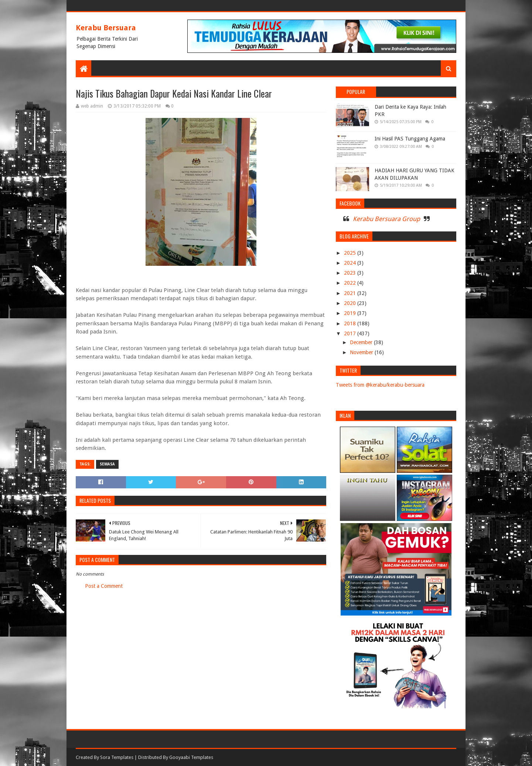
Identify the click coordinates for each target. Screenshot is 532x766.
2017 (351, 333)
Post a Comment (104, 586)
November (362, 352)
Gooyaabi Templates (191, 757)
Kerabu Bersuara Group (386, 219)
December (362, 342)
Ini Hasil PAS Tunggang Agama (410, 139)
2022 (351, 283)
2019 (351, 313)
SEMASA (107, 464)
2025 (351, 253)
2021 (351, 293)
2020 (351, 303)
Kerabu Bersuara (106, 28)
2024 (351, 263)
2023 (351, 273)
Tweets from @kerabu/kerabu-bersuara (380, 385)
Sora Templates (117, 757)
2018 (351, 323)
